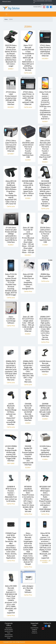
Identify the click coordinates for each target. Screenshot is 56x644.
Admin (9, 1)
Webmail (5, 1)
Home (6, 19)
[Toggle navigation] (7, 14)
